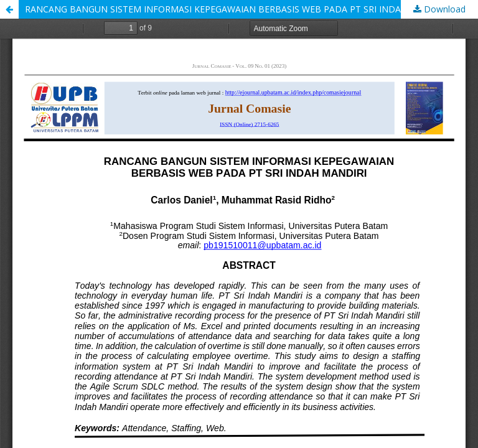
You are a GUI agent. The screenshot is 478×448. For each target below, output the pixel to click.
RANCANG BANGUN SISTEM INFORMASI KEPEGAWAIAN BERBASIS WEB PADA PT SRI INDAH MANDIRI (236, 9)
